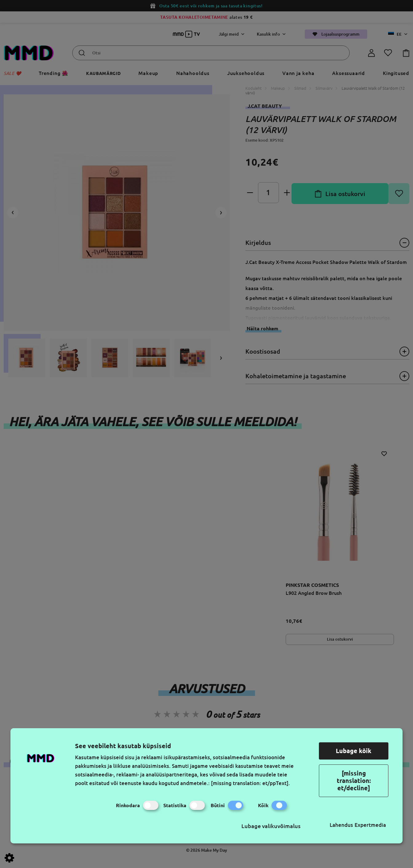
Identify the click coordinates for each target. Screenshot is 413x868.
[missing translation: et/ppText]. (250, 783)
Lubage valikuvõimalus (271, 826)
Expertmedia (370, 825)
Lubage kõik (354, 751)
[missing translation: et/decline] (354, 781)
